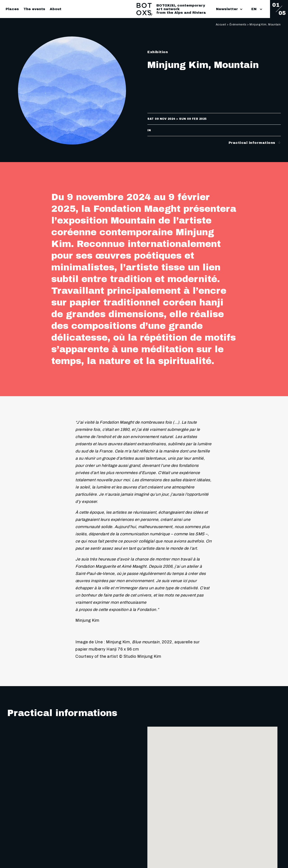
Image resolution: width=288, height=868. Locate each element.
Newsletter (229, 9)
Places (12, 9)
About (56, 9)
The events (34, 9)
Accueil (221, 25)
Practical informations (255, 143)
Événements (238, 25)
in (149, 130)
